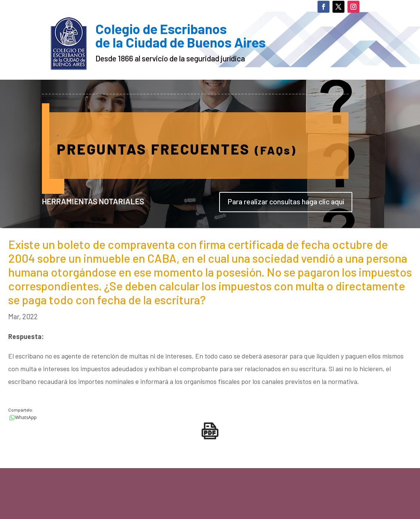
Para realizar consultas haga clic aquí (286, 201)
